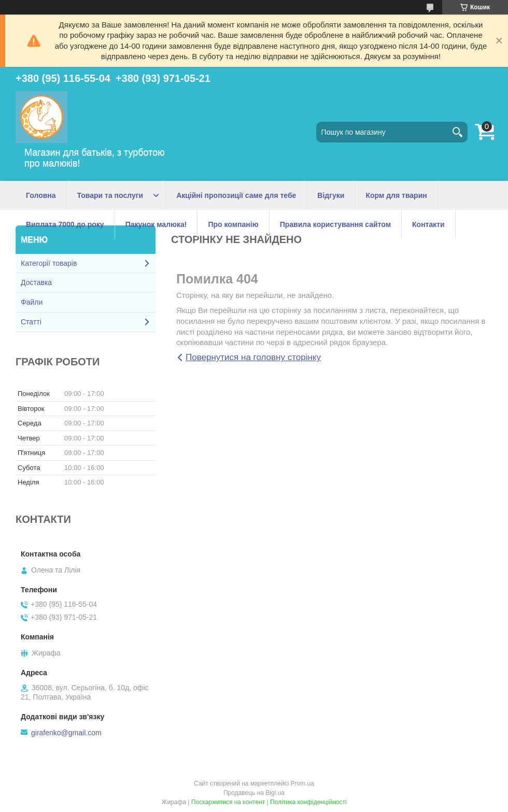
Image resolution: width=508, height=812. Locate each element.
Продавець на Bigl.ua (254, 793)
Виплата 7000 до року (65, 224)
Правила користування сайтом (335, 224)
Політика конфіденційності (308, 802)
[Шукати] (457, 132)
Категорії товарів (49, 263)
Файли (32, 302)
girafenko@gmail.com (66, 733)
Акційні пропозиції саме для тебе (236, 195)
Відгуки (331, 195)
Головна (41, 195)
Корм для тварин (396, 195)
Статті (31, 322)
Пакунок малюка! (156, 224)
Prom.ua (302, 783)
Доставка (36, 282)
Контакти (428, 224)
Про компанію (233, 224)
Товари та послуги (110, 195)
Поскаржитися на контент (228, 802)
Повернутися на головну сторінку (253, 357)
